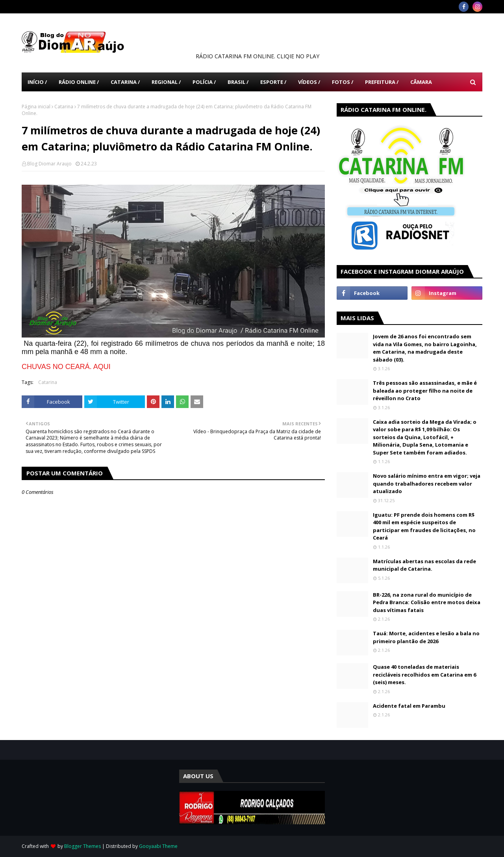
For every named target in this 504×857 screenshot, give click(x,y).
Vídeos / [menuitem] (309, 82)
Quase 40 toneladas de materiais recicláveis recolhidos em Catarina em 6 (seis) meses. (424, 674)
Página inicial (36, 107)
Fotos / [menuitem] (343, 82)
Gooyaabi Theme (158, 846)
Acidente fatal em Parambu (409, 706)
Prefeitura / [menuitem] (382, 82)
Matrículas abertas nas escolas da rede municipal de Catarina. (424, 565)
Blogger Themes (82, 846)
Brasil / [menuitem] (238, 82)
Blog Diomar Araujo (49, 164)
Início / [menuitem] (37, 82)
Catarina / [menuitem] (125, 82)
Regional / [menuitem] (166, 82)
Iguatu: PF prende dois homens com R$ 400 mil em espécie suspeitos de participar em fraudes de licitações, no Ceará (424, 526)
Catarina (64, 107)
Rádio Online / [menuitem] (79, 82)
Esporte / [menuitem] (273, 82)
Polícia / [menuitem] (204, 82)
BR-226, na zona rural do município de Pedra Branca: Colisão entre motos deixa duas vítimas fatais (427, 602)
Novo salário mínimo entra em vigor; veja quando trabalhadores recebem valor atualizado (427, 483)
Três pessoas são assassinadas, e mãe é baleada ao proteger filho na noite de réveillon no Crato (425, 390)
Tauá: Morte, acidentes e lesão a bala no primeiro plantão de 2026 (426, 637)
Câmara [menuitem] (421, 82)
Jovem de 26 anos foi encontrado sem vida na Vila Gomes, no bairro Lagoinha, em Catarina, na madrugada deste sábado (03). (425, 348)
